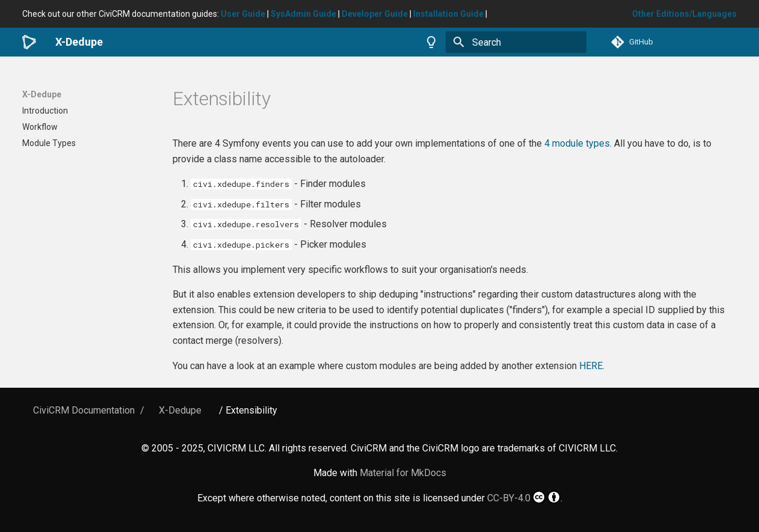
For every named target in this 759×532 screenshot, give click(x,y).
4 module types (577, 143)
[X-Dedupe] (29, 42)
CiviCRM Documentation (84, 410)
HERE (591, 366)
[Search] (516, 42)
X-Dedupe (42, 94)
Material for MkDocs (403, 473)
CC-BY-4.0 (524, 497)
